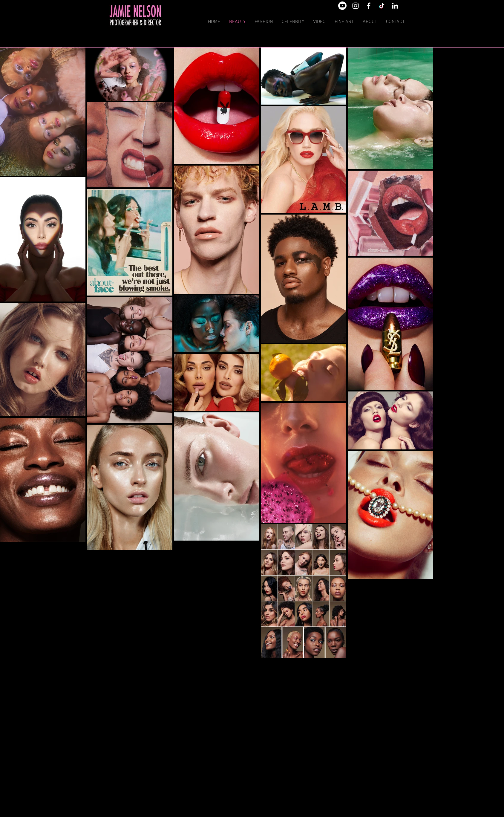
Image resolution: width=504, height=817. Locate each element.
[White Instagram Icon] (356, 6)
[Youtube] (342, 6)
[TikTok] (382, 6)
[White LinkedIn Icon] (395, 6)
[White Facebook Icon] (369, 6)
